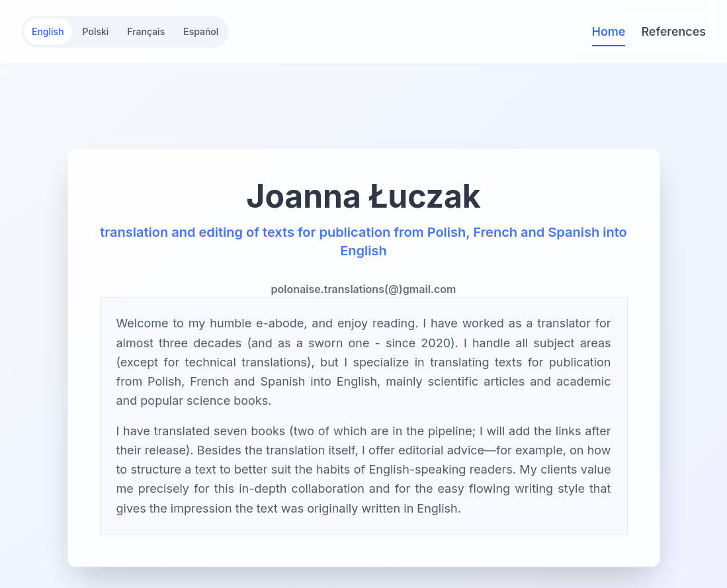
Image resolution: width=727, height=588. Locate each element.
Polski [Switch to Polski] (96, 31)
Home (609, 33)
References (673, 31)
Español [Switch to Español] (201, 31)
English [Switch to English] (48, 31)
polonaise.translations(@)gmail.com (364, 291)
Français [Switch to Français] (146, 31)
